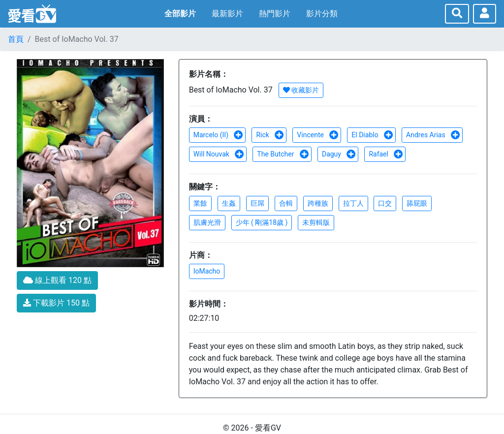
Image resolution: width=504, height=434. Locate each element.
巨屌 (257, 203)
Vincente (318, 135)
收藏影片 (301, 90)
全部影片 (180, 14)
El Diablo (372, 135)
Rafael (386, 154)
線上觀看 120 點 (57, 280)
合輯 (286, 203)
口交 (385, 203)
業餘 (200, 203)
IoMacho (207, 271)
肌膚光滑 (207, 222)
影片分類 (322, 14)
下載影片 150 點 (56, 303)
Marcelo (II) (219, 135)
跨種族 (318, 203)
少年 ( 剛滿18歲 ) (262, 222)
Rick (270, 135)
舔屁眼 (417, 203)
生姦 (229, 203)
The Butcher (283, 154)
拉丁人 (353, 203)
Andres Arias (433, 135)
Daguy (339, 154)
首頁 (16, 39)
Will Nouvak (219, 154)
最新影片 (227, 14)
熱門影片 (275, 14)
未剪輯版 (316, 222)
